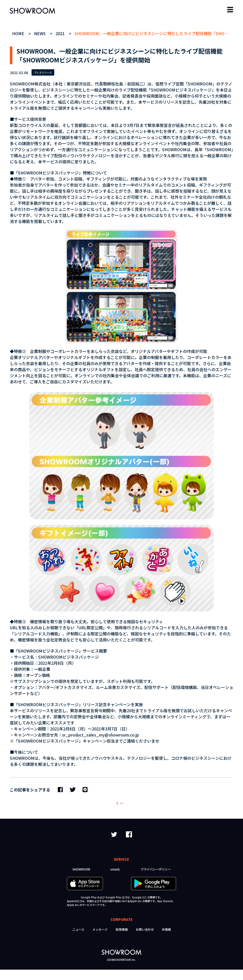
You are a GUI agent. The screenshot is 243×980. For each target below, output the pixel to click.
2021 (61, 33)
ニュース (78, 940)
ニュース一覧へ (121, 808)
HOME (19, 33)
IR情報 (166, 940)
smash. (115, 879)
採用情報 (122, 940)
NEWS (40, 33)
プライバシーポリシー (156, 879)
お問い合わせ (145, 940)
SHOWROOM (81, 879)
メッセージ (100, 940)
